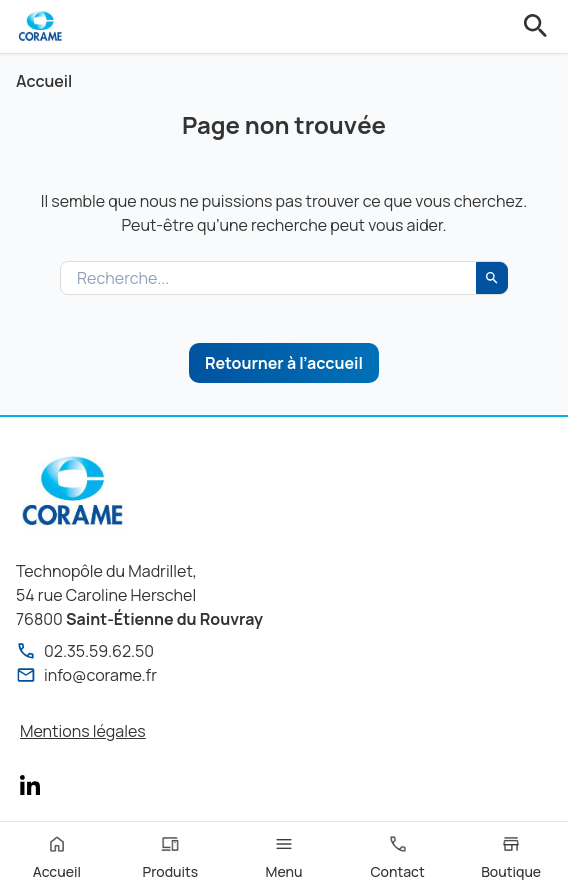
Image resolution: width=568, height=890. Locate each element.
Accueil (44, 81)
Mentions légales (83, 731)
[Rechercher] (492, 278)
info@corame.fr (86, 675)
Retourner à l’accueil (284, 363)
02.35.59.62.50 (85, 651)
